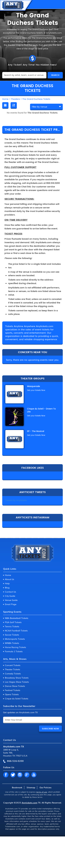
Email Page (11, 604)
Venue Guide (11, 600)
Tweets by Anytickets (16, 500)
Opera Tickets (12, 694)
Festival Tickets (13, 690)
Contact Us (10, 592)
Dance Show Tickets (15, 686)
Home (8, 575)
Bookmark (17, 787)
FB (6, 775)
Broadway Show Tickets (17, 678)
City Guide (10, 596)
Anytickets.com (30, 803)
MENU (60, 4)
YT (34, 775)
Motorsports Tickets (15, 639)
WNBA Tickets (12, 643)
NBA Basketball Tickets (17, 618)
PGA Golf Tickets (13, 622)
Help (7, 583)
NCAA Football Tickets (16, 630)
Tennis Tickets (12, 626)
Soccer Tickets (12, 635)
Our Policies (46, 787)
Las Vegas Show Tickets (17, 682)
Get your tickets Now (36, 390)
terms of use (42, 792)
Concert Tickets (13, 665)
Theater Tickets (12, 669)
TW (13, 775)
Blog (7, 587)
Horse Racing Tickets (15, 647)
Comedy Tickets (13, 673)
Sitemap (31, 787)
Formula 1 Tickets (14, 651)
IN (20, 775)
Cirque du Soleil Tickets (17, 698)
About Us (10, 579)
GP (27, 775)
